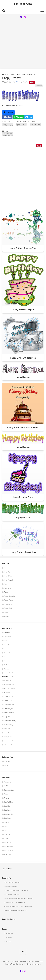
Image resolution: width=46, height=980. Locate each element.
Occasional (12, 75)
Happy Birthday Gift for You (23, 358)
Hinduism (7, 761)
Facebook (7, 117)
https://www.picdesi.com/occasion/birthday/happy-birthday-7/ (21, 124)
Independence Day (10, 721)
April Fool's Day (9, 685)
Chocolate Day (9, 697)
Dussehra (7, 645)
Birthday (20, 75)
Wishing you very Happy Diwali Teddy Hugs (18, 906)
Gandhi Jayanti (9, 709)
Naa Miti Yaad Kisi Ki (11, 886)
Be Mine (7, 786)
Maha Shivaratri (9, 665)
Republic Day (8, 733)
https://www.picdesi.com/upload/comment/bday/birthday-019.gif (35, 124)
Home (4, 75)
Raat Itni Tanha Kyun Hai (12, 882)
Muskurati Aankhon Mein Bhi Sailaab (16, 890)
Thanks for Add (9, 846)
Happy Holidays (9, 713)
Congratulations (9, 790)
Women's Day (9, 745)
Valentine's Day (9, 741)
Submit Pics (8, 937)
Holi (5, 657)
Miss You (7, 834)
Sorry (6, 838)
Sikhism (7, 765)
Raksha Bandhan (10, 673)
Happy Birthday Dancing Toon (23, 248)
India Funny (8, 588)
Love (6, 830)
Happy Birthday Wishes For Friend (23, 427)
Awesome (7, 782)
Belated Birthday (10, 689)
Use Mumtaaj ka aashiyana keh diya (16, 910)
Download (8, 112)
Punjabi (7, 592)
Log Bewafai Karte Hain (12, 894)
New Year (7, 729)
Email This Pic (23, 82)
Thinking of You (9, 850)
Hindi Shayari (8, 580)
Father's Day (8, 701)
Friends (7, 798)
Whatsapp (18, 117)
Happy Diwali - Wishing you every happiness (18, 898)
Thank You (7, 842)
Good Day (7, 806)
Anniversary (8, 681)
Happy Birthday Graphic (23, 310)
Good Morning (9, 814)
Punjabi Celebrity (10, 596)
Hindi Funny (8, 572)
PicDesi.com (23, 4)
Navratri (7, 669)
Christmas (8, 637)
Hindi (6, 568)
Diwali (6, 641)
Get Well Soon (9, 802)
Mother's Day (9, 725)
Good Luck (8, 810)
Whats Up (7, 854)
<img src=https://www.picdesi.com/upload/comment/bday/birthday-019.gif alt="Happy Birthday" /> (8, 124)
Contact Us (8, 941)
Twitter (29, 117)
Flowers (7, 794)
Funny (6, 612)
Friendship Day (9, 705)
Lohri (6, 661)
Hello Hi (7, 822)
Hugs (6, 826)
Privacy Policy (9, 933)
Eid (5, 649)
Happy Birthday (23, 377)
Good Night (8, 818)
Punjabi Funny (9, 600)
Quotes (7, 616)
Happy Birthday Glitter (23, 497)
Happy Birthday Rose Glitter (23, 552)
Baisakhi (7, 633)
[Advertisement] (23, 45)
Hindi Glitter (8, 576)
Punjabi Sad (8, 608)
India (6, 584)
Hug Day (7, 717)
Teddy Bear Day (9, 737)
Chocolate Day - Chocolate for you (15, 902)
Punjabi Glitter (9, 604)
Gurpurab (7, 653)
